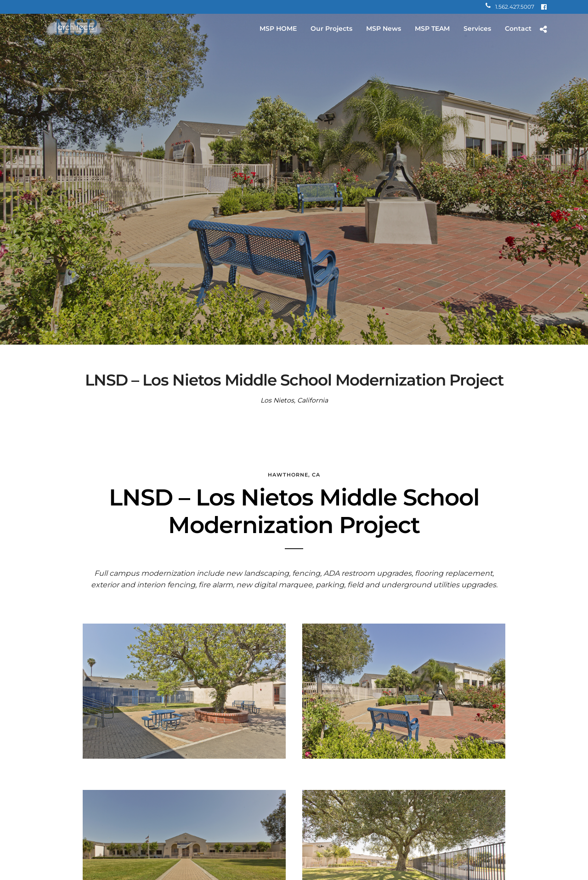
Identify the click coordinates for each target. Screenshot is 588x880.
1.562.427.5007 (510, 7)
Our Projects (331, 28)
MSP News (384, 28)
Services (477, 28)
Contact (518, 28)
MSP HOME (278, 28)
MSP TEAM (432, 28)
